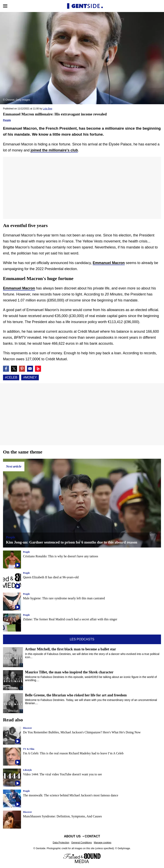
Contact (92, 836)
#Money (30, 377)
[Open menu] (5, 6)
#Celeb (11, 377)
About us (72, 836)
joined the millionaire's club (54, 150)
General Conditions (81, 843)
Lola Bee (47, 109)
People (7, 120)
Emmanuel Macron (109, 263)
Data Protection (61, 843)
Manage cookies (102, 843)
